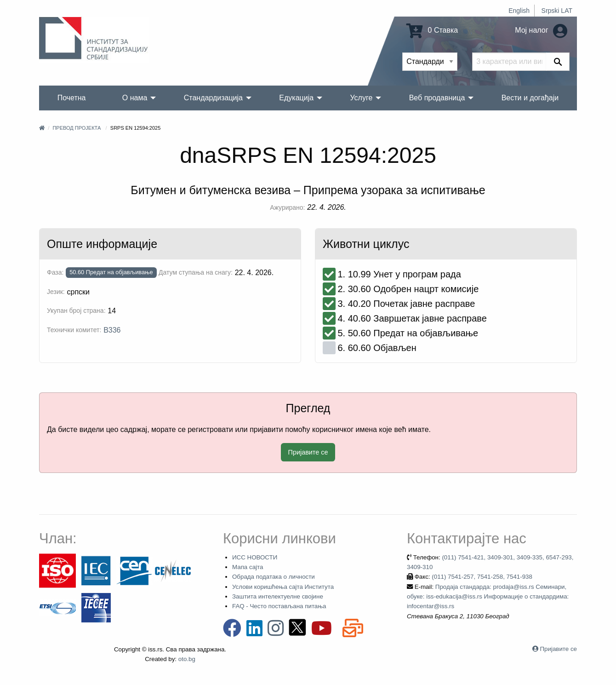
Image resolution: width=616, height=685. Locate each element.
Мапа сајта (248, 567)
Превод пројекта (77, 128)
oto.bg (187, 659)
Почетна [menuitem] (72, 98)
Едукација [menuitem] (296, 98)
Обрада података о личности (274, 577)
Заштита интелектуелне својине (278, 596)
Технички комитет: (74, 330)
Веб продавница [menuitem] (437, 98)
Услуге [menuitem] (361, 98)
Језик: (56, 292)
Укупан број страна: (76, 311)
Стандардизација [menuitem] (213, 98)
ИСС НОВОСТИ (255, 557)
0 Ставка (432, 30)
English (519, 11)
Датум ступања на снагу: (196, 272)
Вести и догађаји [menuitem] (530, 98)
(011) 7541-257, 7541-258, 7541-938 (482, 577)
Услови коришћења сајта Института (283, 587)
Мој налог (541, 30)
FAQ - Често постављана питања (279, 606)
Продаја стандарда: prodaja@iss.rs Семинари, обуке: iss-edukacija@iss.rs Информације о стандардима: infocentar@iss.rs (488, 597)
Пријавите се (308, 452)
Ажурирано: (287, 207)
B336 (112, 330)
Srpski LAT (557, 11)
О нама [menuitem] (135, 98)
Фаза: (55, 272)
